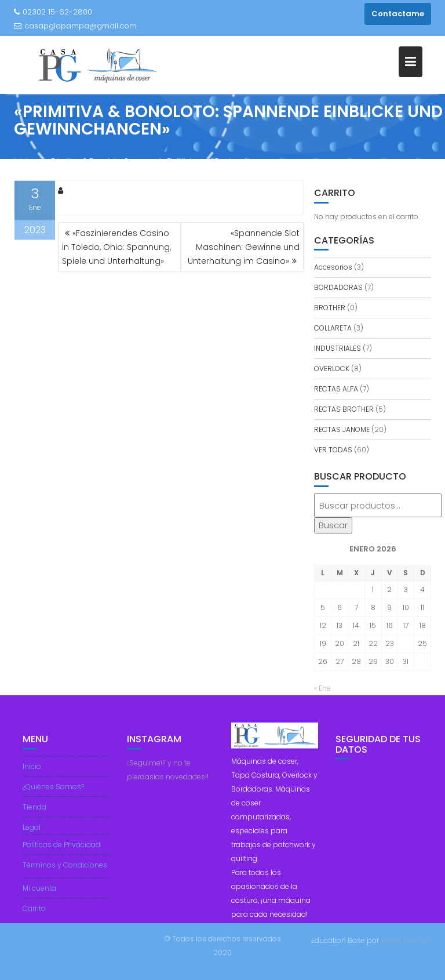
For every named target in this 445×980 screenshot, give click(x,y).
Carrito (34, 914)
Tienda (34, 812)
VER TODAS (333, 450)
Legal (32, 832)
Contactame (398, 14)
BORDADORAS (338, 287)
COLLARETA (333, 328)
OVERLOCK (332, 369)
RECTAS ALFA (336, 389)
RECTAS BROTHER (344, 409)
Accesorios (333, 267)
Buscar (333, 525)
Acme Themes (406, 940)
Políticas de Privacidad (61, 850)
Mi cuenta (39, 893)
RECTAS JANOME (342, 429)
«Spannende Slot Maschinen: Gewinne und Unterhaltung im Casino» (244, 247)
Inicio (32, 772)
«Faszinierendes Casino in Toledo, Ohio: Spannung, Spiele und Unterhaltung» (116, 247)
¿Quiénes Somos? (53, 792)
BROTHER (330, 308)
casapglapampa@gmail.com (75, 26)
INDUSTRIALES (338, 348)
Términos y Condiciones (65, 870)
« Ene (322, 688)
